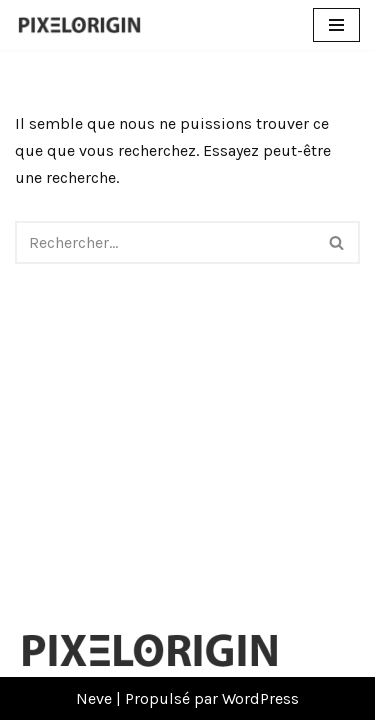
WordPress (260, 698)
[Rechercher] (165, 242)
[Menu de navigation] (336, 25)
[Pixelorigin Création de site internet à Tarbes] (84, 25)
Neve (94, 698)
